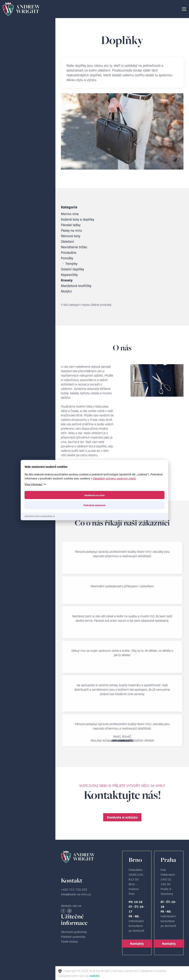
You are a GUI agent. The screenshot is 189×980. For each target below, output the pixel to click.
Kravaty (67, 280)
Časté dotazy (69, 941)
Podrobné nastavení (94, 505)
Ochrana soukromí (125, 971)
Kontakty (137, 943)
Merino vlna (70, 214)
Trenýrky (69, 264)
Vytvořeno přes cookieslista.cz (40, 516)
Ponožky (67, 258)
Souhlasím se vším (94, 495)
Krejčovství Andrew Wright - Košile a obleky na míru (22, 9)
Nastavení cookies (154, 971)
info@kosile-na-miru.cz (76, 894)
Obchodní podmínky (74, 932)
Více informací (33, 484)
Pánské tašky (71, 225)
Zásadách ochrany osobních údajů (114, 478)
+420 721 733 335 (74, 889)
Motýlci (66, 291)
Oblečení (67, 241)
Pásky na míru (71, 230)
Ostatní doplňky (72, 269)
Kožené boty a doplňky (78, 219)
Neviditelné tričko (74, 247)
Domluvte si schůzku (122, 817)
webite (94, 976)
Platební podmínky (73, 937)
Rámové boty (71, 236)
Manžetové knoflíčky (76, 286)
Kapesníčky (69, 275)
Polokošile (69, 253)
